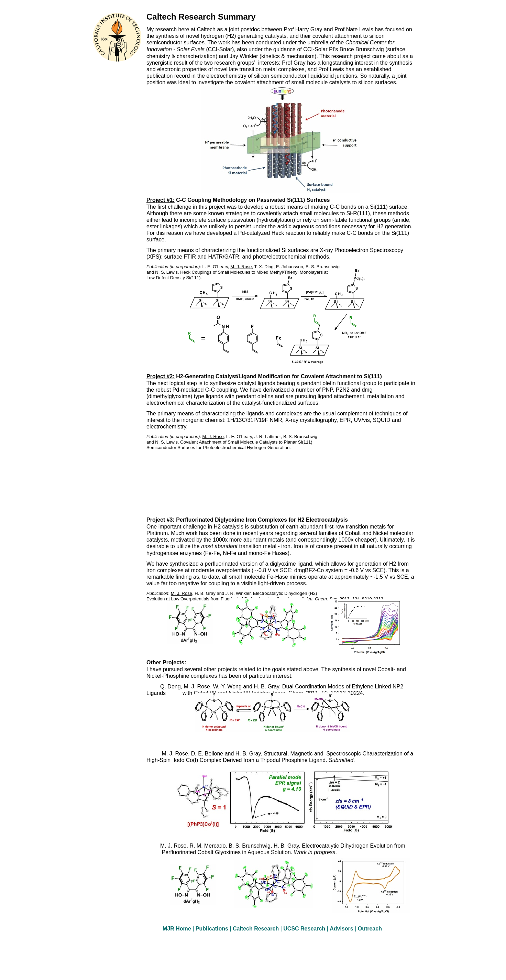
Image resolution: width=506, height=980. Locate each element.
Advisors (342, 929)
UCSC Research (305, 929)
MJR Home (178, 929)
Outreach (370, 929)
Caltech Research (257, 929)
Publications (213, 929)
